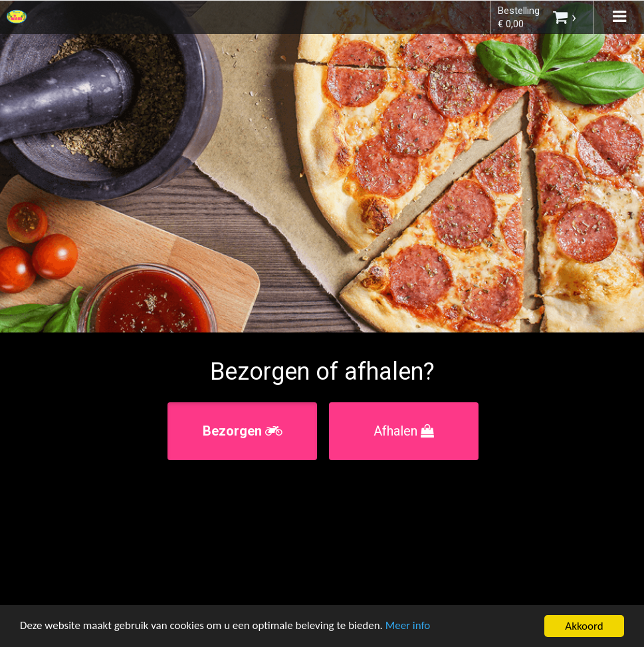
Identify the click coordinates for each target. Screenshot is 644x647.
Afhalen (404, 431)
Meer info (409, 627)
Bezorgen (243, 431)
